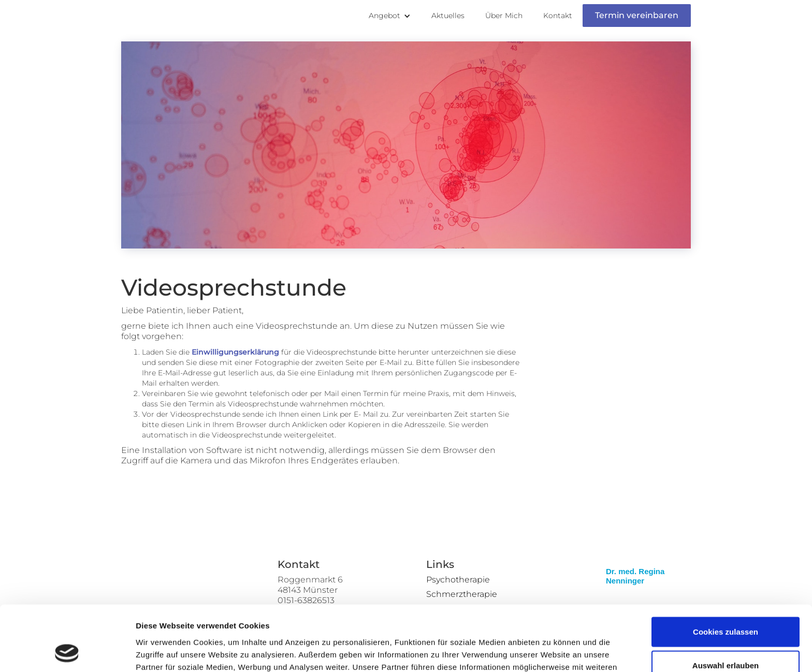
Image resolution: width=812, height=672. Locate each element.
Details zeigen (551, 652)
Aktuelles (448, 16)
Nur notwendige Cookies (726, 638)
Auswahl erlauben (726, 604)
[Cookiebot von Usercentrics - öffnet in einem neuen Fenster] (67, 652)
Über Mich (504, 16)
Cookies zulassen (726, 570)
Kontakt (558, 16)
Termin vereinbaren (637, 15)
